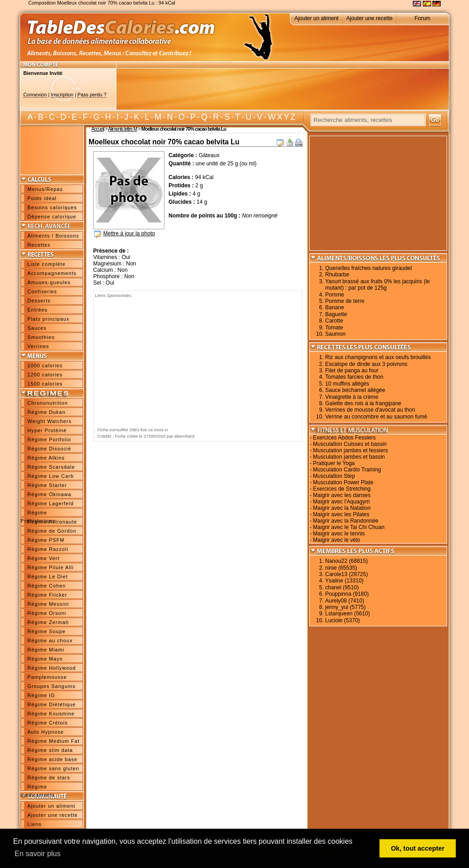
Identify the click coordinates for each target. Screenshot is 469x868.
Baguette (336, 314)
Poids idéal (42, 198)
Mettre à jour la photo (129, 233)
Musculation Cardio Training (347, 470)
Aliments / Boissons (53, 236)
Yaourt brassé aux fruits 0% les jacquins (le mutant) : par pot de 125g (377, 285)
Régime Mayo (45, 659)
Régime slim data (50, 750)
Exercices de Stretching (342, 489)
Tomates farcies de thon (354, 377)
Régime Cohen (47, 586)
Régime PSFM (46, 540)
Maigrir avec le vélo (336, 540)
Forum (423, 18)
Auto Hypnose (46, 732)
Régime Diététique (52, 704)
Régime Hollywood (52, 668)
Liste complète (47, 264)
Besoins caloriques (52, 207)
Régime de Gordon (52, 531)
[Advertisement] (283, 89)
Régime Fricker (47, 595)
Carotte (334, 321)
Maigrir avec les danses (342, 495)
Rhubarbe (337, 275)
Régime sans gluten (53, 768)
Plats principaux (48, 319)
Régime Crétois (47, 723)
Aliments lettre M (123, 129)
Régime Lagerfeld (50, 503)
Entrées (37, 310)
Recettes (39, 245)
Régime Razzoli (48, 549)
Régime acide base (52, 759)
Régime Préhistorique (38, 513)
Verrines (38, 346)
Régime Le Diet (47, 577)
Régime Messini (48, 604)
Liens (34, 824)
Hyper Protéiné (47, 430)
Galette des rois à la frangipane (363, 403)
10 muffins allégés (347, 384)
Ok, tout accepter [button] (418, 848)
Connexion (35, 95)
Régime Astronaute (52, 522)
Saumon (335, 334)
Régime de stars (49, 778)
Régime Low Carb (50, 476)
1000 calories (45, 365)
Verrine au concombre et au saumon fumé (376, 417)
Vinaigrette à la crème (352, 397)
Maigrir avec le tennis (339, 534)
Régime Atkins (46, 458)
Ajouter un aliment (317, 18)
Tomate (334, 328)
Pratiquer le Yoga (334, 463)
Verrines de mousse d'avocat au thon (370, 410)
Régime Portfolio (49, 439)
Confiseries (42, 291)
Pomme (335, 295)
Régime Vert (43, 558)
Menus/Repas (45, 189)
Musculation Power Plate (343, 482)
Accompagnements (52, 273)
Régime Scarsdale (51, 467)
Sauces (37, 328)
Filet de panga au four (352, 370)
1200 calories (45, 375)
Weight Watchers (50, 421)
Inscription (62, 95)
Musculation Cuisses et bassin (350, 444)
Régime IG (41, 695)
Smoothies (41, 337)
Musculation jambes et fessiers (350, 450)
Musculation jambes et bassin (349, 457)
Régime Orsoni (47, 613)
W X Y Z (282, 117)
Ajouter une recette (369, 18)
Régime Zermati (48, 622)
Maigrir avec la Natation (342, 508)
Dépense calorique (52, 217)
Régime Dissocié (49, 449)
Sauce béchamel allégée (355, 390)
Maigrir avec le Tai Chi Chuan (349, 527)
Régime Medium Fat (53, 741)
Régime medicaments (38, 788)
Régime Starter (47, 485)
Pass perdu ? (92, 95)
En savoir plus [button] (38, 854)
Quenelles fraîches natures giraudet (369, 268)
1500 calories (45, 384)
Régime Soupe (46, 631)
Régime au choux (50, 640)
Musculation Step (334, 476)
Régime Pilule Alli (50, 567)
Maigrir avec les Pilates (341, 514)
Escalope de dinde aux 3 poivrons (366, 364)
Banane (335, 307)
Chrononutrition (48, 403)
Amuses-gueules (49, 282)
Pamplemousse (47, 677)
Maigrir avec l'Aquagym (341, 502)
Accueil (98, 129)
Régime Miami (46, 650)
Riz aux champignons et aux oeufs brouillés (378, 357)
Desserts (39, 301)
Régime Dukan (46, 412)
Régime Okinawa (49, 494)
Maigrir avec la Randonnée (345, 521)
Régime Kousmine (51, 714)
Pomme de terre (345, 301)
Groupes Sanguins (51, 686)
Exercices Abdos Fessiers (344, 438)
